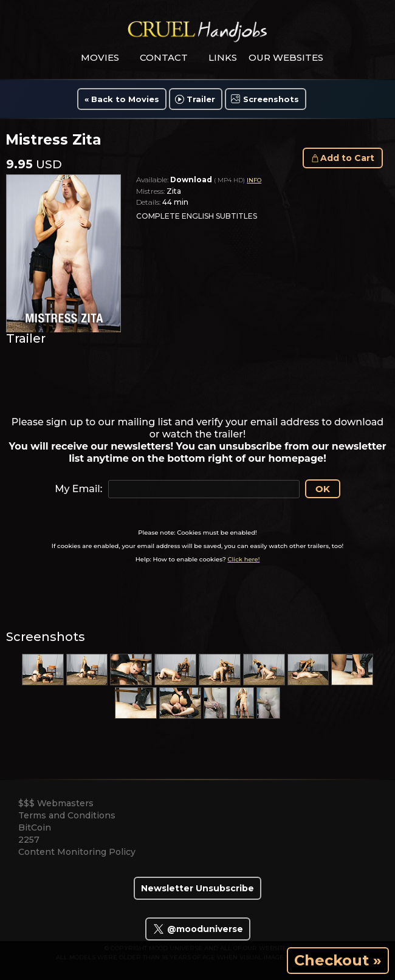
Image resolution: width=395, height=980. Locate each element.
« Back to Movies (122, 99)
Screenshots (271, 99)
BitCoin (35, 828)
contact (164, 57)
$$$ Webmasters (56, 803)
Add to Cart (347, 158)
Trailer (201, 99)
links (223, 57)
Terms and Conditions (67, 815)
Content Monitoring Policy (77, 852)
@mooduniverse (198, 929)
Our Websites (286, 57)
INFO (254, 180)
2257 (29, 840)
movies (100, 57)
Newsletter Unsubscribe (197, 888)
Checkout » (338, 960)
